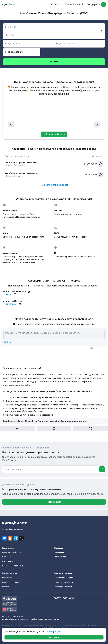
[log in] (103, 5)
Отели (55, 4)
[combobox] (54, 27)
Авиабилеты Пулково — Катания (21, 162)
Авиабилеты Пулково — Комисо (21, 173)
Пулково (7, 294)
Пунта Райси (10, 304)
